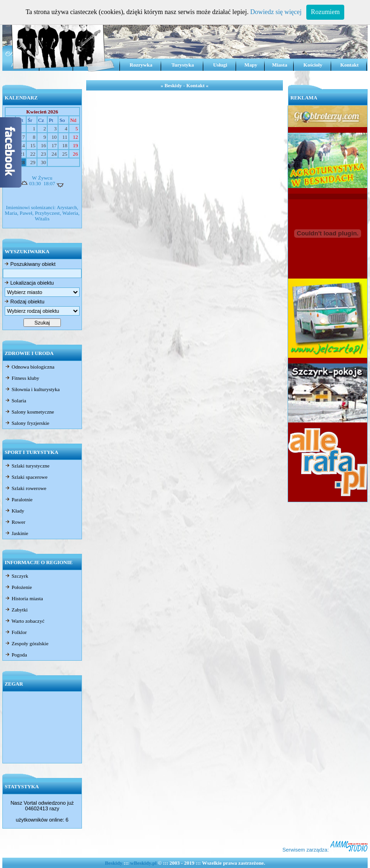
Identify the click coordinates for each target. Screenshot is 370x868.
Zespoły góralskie (26, 643)
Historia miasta (24, 598)
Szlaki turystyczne (27, 466)
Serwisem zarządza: (325, 850)
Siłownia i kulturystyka (32, 389)
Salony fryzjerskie (27, 423)
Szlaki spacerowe (26, 477)
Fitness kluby (22, 378)
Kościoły (313, 65)
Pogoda (16, 655)
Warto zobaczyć (25, 621)
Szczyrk (16, 576)
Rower (15, 522)
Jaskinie (16, 533)
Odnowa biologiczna (30, 367)
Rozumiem (325, 12)
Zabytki (16, 610)
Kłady (15, 511)
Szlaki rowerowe (26, 488)
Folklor (16, 632)
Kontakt (349, 65)
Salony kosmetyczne (29, 412)
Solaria (15, 400)
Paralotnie (18, 499)
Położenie (18, 587)
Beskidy (114, 863)
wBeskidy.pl (144, 863)
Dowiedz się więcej (276, 12)
